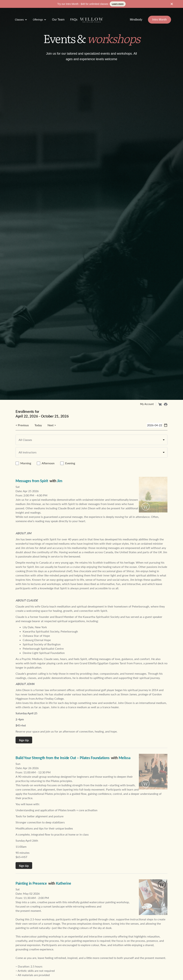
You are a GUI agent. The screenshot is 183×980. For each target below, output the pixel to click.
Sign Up (24, 740)
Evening (70, 463)
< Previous (22, 425)
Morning (26, 463)
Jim (60, 481)
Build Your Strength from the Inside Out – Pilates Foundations (63, 758)
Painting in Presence (31, 883)
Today (38, 425)
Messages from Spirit (32, 481)
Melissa (125, 758)
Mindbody (136, 20)
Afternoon (48, 463)
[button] (21, 20)
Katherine (64, 883)
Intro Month (159, 20)
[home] (91, 20)
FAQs (74, 20)
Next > (52, 425)
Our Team (58, 20)
